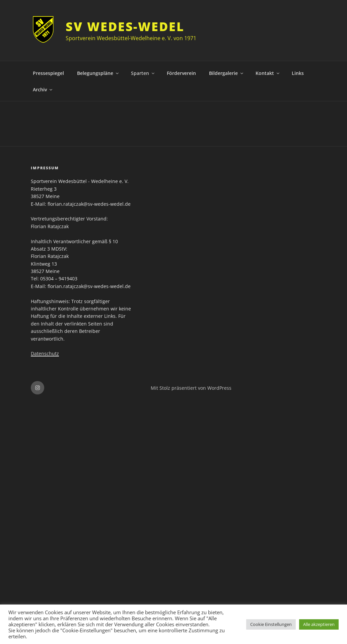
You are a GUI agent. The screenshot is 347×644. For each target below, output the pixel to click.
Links (298, 73)
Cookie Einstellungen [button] (271, 624)
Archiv (43, 89)
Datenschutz (45, 353)
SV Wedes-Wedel (125, 27)
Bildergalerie (227, 73)
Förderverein (181, 73)
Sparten (143, 73)
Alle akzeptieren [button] (319, 624)
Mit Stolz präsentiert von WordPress (191, 388)
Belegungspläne (98, 73)
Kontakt (268, 73)
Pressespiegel (48, 73)
